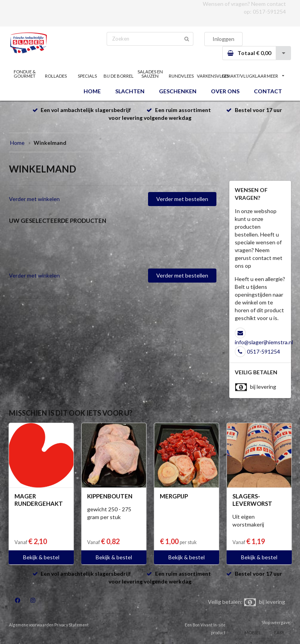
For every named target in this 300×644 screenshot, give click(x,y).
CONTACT (268, 91)
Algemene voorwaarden (31, 625)
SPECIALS (87, 76)
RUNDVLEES (181, 76)
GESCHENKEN (178, 91)
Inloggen (223, 39)
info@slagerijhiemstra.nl (264, 342)
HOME (92, 91)
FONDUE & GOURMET (25, 74)
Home (17, 143)
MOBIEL (253, 632)
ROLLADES (56, 76)
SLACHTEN (130, 91)
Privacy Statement (71, 625)
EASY (279, 632)
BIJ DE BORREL (119, 76)
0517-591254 (269, 12)
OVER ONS (225, 91)
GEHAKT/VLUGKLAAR (244, 76)
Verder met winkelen (34, 199)
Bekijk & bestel (41, 557)
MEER (275, 76)
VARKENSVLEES (212, 76)
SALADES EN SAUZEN (150, 74)
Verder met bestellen (182, 199)
